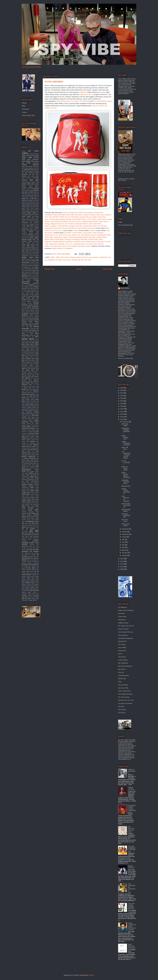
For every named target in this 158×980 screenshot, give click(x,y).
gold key (36, 313)
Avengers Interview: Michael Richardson (83, 226)
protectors (25, 480)
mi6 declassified (27, 412)
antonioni (24, 179)
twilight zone (30, 571)
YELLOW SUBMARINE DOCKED (132, 848)
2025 (122, 390)
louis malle (36, 388)
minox (37, 419)
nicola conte (35, 440)
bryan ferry (25, 208)
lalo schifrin (28, 375)
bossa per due (35, 202)
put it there (36, 480)
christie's (36, 221)
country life (25, 235)
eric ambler (26, 280)
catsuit (28, 218)
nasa (23, 436)
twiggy (24, 571)
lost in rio (34, 386)
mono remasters (34, 425)
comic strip (29, 230)
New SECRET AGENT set (58, 217)
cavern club (35, 218)
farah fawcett (25, 285)
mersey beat (36, 411)
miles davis (31, 419)
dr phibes (29, 266)
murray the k (25, 433)
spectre (30, 525)
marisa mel (29, 401)
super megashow (33, 539)
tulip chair (32, 570)
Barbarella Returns (82, 224)
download (24, 264)
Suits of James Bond (124, 691)
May (123, 545)
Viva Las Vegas (73, 101)
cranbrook (32, 236)
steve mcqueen (34, 536)
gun (32, 317)
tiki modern (25, 566)
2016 (122, 414)
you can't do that (32, 597)
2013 (122, 559)
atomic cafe (35, 182)
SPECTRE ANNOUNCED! (126, 516)
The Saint (121, 706)
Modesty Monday (65, 219)
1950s (36, 151)
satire (37, 506)
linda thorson (26, 383)
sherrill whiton (31, 516)
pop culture (67, 260)
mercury (30, 410)
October (124, 532)
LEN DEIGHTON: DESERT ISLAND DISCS (126, 455)
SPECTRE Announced (74, 215)
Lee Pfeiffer (26, 163)
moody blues (35, 427)
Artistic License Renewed (126, 610)
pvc (23, 481)
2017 (122, 412)
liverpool (24, 384)
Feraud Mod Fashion (79, 219)
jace (35, 335)
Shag (120, 682)
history (37, 322)
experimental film (30, 282)
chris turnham (30, 221)
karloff (29, 367)
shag (37, 513)
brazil (32, 204)
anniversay (36, 178)
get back (30, 309)
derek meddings (35, 256)
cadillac (27, 211)
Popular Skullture (89, 215)
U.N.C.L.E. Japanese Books (75, 244)
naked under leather (33, 435)
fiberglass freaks (26, 288)
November (125, 529)
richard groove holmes (33, 489)
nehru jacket (30, 436)
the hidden (33, 555)
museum (31, 433)
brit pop (33, 205)
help (28, 320)
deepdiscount (29, 254)
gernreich (24, 307)
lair (23, 375)
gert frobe (24, 309)
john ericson (29, 355)
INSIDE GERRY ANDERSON (126, 491)
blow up (29, 199)
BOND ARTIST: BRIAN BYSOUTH (126, 475)
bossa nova (28, 202)
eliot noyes (30, 277)
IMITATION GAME (125, 425)
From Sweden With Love (126, 632)
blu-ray (34, 198)
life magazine (35, 381)
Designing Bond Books (90, 222)
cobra (37, 224)
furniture (24, 300)
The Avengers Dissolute (125, 694)
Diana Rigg (27, 157)
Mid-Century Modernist (125, 666)
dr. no (32, 267)
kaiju (31, 365)
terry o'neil (36, 548)
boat (27, 200)
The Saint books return (59, 246)
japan (37, 343)
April (123, 547)
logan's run (32, 385)
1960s (53, 257)
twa (38, 570)
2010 (122, 567)
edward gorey (35, 272)
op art (33, 446)
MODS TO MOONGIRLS (132, 771)
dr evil (29, 264)
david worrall (35, 249)
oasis (37, 441)
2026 (122, 388)
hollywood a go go (28, 323)
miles (26, 419)
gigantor (32, 310)
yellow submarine (33, 595)
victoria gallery (31, 579)
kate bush (33, 367)
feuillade (36, 287)
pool (31, 475)
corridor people (34, 233)
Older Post (108, 269)
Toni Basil (97, 101)
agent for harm (33, 171)
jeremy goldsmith (26, 351)
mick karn (28, 415)
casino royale (26, 216)
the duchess (35, 553)
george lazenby (34, 305)
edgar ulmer (28, 272)
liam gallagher (34, 380)
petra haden (36, 468)
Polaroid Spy (54, 219)
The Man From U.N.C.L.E (126, 700)
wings (29, 594)
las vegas (28, 377)
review (32, 487)
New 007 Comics (75, 222)
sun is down (29, 538)
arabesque (25, 181)
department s (26, 256)
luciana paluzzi (30, 389)
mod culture (34, 422)
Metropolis (36, 163)
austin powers (34, 186)
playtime (37, 473)
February (125, 553)
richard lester (34, 491)
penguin (36, 460)
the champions (26, 553)
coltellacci (36, 226)
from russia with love (30, 298)
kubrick (24, 373)
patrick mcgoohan (29, 456)
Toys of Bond (122, 710)
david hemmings (31, 248)
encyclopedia (25, 278)
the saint (34, 558)
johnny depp (28, 361)
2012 (122, 561)
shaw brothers (27, 515)
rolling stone (35, 501)
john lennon (26, 359)
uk (38, 571)
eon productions (34, 278)
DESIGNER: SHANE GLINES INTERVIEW (132, 808)
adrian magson (25, 171)
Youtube (24, 112)
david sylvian (28, 249)
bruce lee (29, 207)
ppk (38, 476)
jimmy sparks (31, 352)
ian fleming (34, 327)
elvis (35, 277)
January (124, 555)
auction (24, 184)
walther (29, 586)
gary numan (31, 300)
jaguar (37, 337)
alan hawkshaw (29, 173)
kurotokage (29, 373)
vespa (28, 578)
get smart (36, 309)
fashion (32, 285)
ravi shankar (35, 483)
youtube (34, 599)
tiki (38, 565)
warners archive (35, 586)
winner (33, 594)
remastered (31, 486)
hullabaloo (51, 260)
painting (33, 453)
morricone (32, 428)
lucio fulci (36, 389)
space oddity (28, 523)
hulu (23, 327)
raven (28, 483)
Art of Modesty (73, 217)
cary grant (30, 215)
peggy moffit (30, 460)
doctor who (35, 261)
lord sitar (29, 386)
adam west (27, 170)
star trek (28, 535)
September (125, 534)
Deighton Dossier (123, 623)
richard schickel (35, 492)
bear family (25, 194)
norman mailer (26, 442)
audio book (31, 184)
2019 (122, 406)
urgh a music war (34, 573)
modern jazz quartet (33, 423)
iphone (23, 332)
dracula (37, 267)
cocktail (24, 226)
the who (34, 562)
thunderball (25, 565)
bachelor (24, 187)
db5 (23, 251)
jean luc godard (32, 346)
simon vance (31, 518)
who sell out (27, 591)
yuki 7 (27, 600)
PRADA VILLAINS (131, 788)
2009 (122, 569)
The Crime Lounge (124, 697)
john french (35, 355)
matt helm (28, 406)
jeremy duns (35, 349)
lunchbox (59, 260)
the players (31, 556)
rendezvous (25, 488)
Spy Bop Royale (123, 685)
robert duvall (30, 496)
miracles (24, 420)
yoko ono (25, 597)
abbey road (33, 168)
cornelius (24, 233)
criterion (31, 238)
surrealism (35, 541)
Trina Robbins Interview (76, 246)
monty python (26, 426)
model (24, 423)
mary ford (33, 403)
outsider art (30, 451)
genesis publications (33, 301)
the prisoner (26, 558)
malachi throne (26, 393)
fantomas (36, 283)
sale (23, 506)
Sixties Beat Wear (59, 215)
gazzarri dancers (82, 257)
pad (29, 453)
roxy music (36, 503)
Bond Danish (102, 219)
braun (28, 204)
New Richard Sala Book (59, 222)
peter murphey (31, 466)
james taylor (29, 341)
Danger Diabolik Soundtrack (63, 242)
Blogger (91, 975)
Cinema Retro (34, 155)
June (123, 542)
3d (29, 154)
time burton (32, 566)
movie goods (31, 430)
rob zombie (33, 494)
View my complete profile (126, 358)
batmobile (25, 192)
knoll (30, 372)
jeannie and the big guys (32, 348)
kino (33, 370)
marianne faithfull (30, 399)
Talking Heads (107, 101)
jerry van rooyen (35, 351)
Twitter (132, 179)
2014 (122, 419)
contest (31, 232)
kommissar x (35, 372)
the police (36, 556)
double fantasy (35, 262)
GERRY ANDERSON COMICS (126, 443)
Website (24, 103)
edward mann (26, 273)
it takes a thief (30, 333)
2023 (122, 396)
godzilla (31, 313)
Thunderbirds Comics (88, 235)
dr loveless (34, 264)
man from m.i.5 (35, 393)
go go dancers (94, 257)
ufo (35, 571)
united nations (25, 573)
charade (24, 219)
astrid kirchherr (26, 182)
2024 (122, 393)
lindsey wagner (35, 383)
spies (24, 527)
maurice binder (31, 407)
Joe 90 (120, 654)
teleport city (32, 546)
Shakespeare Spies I (61, 237)
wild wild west (34, 590)
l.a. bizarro (36, 373)
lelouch (37, 377)
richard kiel (25, 491)
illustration (25, 328)
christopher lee (27, 223)
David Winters (61, 101)
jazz (26, 346)
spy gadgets (30, 529)
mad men (29, 391)
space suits (25, 525)
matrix (23, 406)
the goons (25, 555)
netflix (37, 436)
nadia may (25, 435)
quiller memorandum (32, 481)
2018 (122, 409)
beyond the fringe (32, 195)
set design (32, 513)
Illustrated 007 (122, 641)
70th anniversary (35, 154)
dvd (36, 269)
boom (34, 200)
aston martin (34, 181)
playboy (31, 473)
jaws (23, 346)
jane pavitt (32, 343)
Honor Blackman (33, 159)
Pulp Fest (121, 672)
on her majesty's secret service (30, 446)
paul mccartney (30, 458)
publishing (30, 480)
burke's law (29, 210)
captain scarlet (31, 213)
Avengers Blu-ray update (88, 217)
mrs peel (36, 431)
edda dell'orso (29, 270)
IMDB (24, 106)
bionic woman (29, 197)
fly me (23, 292)
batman (36, 190)
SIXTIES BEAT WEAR (126, 510)
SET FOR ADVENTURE (125, 225)
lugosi (23, 391)
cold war (30, 226)
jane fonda (25, 343)
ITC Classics (122, 644)
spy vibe (81, 260)
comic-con (36, 230)
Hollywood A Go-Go (86, 94)
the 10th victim (32, 549)
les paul (34, 378)
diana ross (32, 259)
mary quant (30, 404)
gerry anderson (33, 307)
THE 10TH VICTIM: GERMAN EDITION (131, 906)
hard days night (30, 318)
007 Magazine (122, 607)
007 (30, 151)
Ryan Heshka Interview (86, 228)
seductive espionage (28, 512)
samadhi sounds (30, 506)
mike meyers (31, 417)
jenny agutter (26, 349)
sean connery (28, 508)
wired (37, 594)
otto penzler (35, 448)
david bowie (31, 246)
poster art (33, 476)
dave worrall (31, 244)
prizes (37, 478)
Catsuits (88, 246)
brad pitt (24, 204)
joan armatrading (26, 354)
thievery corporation (33, 563)
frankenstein (25, 295)
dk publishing (28, 261)
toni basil (88, 260)
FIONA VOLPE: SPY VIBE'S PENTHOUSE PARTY (132, 927)
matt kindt (34, 406)
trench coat (25, 570)
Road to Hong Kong (70, 213)
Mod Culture (122, 669)
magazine (36, 391)
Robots (92, 231)
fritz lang (36, 296)
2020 (122, 404)
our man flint (32, 450)
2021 (122, 401)
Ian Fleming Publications (126, 638)
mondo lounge (26, 425)
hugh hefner (29, 325)
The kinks (36, 166)
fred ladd (32, 295)
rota (32, 503)
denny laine (36, 254)
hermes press (27, 322)
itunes (31, 335)
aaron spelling (25, 168)
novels (32, 441)
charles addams (30, 219)
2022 (122, 398)
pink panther (30, 472)
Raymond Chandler (27, 166)
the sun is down (32, 560)
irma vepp (28, 332)
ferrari (31, 287)
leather (32, 377)
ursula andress (26, 575)
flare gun (36, 290)
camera (24, 213)
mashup (36, 404)
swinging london (28, 543)
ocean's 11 (25, 443)
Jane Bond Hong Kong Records (66, 228)
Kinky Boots (35, 161)
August (124, 537)
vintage (27, 583)
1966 (57, 257)
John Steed (26, 161)
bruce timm (36, 207)
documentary (26, 262)
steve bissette (35, 535)
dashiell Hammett (33, 241)
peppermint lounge (26, 462)
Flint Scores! (92, 219)
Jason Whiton (125, 288)
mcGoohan (32, 409)
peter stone (29, 468)
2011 (122, 564)
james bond (28, 339)
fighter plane (33, 288)
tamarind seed (34, 545)
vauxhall (32, 576)
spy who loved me (28, 533)
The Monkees (84, 101)
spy (23, 529)
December (125, 422)
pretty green (26, 478)
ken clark (28, 369)
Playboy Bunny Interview (95, 242)
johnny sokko (26, 362)
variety (28, 576)
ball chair (29, 189)
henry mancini (34, 320)
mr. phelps (29, 431)
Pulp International (123, 675)
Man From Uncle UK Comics (61, 235)
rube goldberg (26, 504)
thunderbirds (33, 565)
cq (35, 235)
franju (37, 292)
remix (37, 486)
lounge (24, 389)
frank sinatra (35, 293)
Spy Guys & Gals (123, 688)
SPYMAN (68, 233)
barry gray (25, 190)
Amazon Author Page (28, 115)
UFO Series (122, 713)
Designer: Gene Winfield (59, 226)
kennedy (33, 369)
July (123, 540)
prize (32, 478)
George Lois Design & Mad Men (76, 239)
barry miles (31, 190)
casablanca (36, 215)
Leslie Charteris (123, 660)
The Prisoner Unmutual (125, 703)
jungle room (32, 364)
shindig (74, 260)
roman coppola (26, 503)
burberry (24, 210)
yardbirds (24, 595)
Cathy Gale (25, 155)
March (124, 550)
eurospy (36, 280)
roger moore (26, 501)
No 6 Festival (69, 224)
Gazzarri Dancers (98, 106)
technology (25, 546)
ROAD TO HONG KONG (125, 468)
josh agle (32, 362)
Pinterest (123, 180)
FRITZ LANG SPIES (125, 525)
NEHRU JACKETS (131, 867)
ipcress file (35, 330)
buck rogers (35, 208)
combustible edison (28, 228)
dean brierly (32, 252)
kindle (28, 370)
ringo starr (26, 494)
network (24, 438)
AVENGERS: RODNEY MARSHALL (126, 431)
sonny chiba (30, 520)
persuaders (27, 463)
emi (38, 277)
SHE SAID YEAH (125, 521)
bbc (32, 192)
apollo (31, 179)
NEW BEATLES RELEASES (132, 946)
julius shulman (25, 364)
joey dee (33, 354)
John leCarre (122, 657)
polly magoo (26, 475)
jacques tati (30, 337)
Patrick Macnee (30, 165)
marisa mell (35, 401)
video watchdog (30, 581)
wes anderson (26, 587)
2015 (122, 417)
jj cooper (36, 352)
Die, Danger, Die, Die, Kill (126, 626)
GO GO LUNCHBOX (126, 462)
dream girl (24, 269)
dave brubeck (26, 243)
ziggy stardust (33, 600)
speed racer (36, 525)
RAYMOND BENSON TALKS (125, 482)
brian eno (36, 204)
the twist (29, 562)
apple (37, 179)
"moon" (24, 151)
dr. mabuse (25, 267)
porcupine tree (26, 476)
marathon (33, 398)
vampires (34, 575)
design (73, 257)
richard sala (26, 492)
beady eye (36, 192)
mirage (30, 420)
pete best (33, 463)
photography (26, 470)
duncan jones (31, 269)
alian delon (32, 175)
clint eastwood (30, 224)
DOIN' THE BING (125, 448)
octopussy (33, 443)
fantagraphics (26, 283)
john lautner (25, 357)
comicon (24, 232)
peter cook (32, 465)
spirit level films (31, 527)
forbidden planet (30, 292)
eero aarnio (33, 274)
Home (79, 269)
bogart (30, 200)
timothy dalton (31, 568)
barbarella (36, 189)
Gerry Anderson (123, 635)
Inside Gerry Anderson (86, 213)
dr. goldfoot (36, 266)
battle (29, 192)
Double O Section (123, 629)
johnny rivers (35, 360)
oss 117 (29, 448)
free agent (29, 296)
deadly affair (25, 252)
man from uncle (28, 394)
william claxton (27, 592)
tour (38, 568)
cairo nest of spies (34, 211)
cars (25, 214)
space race (35, 523)
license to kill (26, 381)
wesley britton (35, 587)
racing (24, 483)
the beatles (34, 551)
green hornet (34, 315)
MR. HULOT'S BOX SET (131, 828)
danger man (31, 240)
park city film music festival (32, 455)
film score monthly (29, 290)
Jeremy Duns (122, 651)
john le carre (34, 357)
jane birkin (36, 341)
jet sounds (24, 352)
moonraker (25, 428)
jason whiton (34, 344)
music (37, 433)
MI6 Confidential (123, 663)
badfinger (31, 187)
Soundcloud (25, 109)
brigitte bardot (26, 205)
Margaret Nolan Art (57, 224)
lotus (30, 388)
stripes (23, 538)
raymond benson (27, 484)
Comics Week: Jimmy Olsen (82, 233)
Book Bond (121, 613)
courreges (31, 235)
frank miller (25, 293)
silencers (24, 518)
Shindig (102, 92)
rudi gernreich (35, 504)
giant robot (25, 310)
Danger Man (122, 620)
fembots (27, 287)
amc (29, 176)
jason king (25, 344)
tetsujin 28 (24, 550)
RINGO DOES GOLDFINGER (126, 505)
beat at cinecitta (32, 194)
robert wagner (31, 498)
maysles (27, 409)
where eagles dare (27, 589)
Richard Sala (122, 679)
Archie (76, 231)
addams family (35, 170)
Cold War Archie (79, 242)
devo (27, 259)
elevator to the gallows (33, 275)
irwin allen (35, 332)
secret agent (33, 510)
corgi (37, 232)
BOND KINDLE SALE (125, 437)
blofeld (24, 199)
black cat (36, 197)
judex (37, 362)
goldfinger (25, 315)
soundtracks (30, 521)
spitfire (37, 527)
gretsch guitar (26, 317)
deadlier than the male (32, 251)
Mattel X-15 (76, 235)
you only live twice (30, 598)
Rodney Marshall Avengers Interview (82, 237)
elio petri (25, 277)
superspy (24, 541)
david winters (65, 257)
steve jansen (25, 536)
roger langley (35, 499)
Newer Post (50, 269)
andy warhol (35, 176)
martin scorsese (26, 403)
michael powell (30, 414)
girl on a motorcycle (32, 312)
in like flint (33, 329)
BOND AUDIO (126, 486)
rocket (29, 499)
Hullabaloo (83, 92)
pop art (36, 475)
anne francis (26, 178)
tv (36, 569)
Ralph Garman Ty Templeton (62, 248)
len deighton (26, 378)
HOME (120, 222)
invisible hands (28, 330)
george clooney (27, 303)
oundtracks (25, 450)
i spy (27, 327)
